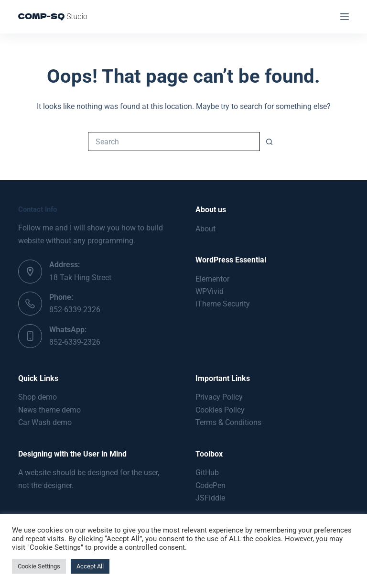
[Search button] (270, 142)
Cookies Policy (220, 410)
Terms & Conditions (228, 422)
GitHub (207, 473)
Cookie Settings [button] (39, 566)
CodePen (210, 485)
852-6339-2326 (75, 310)
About (205, 229)
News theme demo (49, 410)
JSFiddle (210, 498)
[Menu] (345, 17)
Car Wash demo (45, 422)
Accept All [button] (90, 566)
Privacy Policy (219, 397)
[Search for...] (174, 142)
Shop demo (38, 397)
